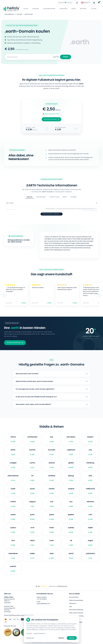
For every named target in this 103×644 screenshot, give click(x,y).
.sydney (71, 530)
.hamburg (90, 465)
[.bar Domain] (52, 439)
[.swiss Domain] (52, 530)
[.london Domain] (52, 491)
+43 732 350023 (42, 599)
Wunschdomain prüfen (51, 119)
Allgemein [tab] (30, 197)
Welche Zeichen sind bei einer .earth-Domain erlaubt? (52, 381)
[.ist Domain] (32, 478)
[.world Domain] (71, 556)
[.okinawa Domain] (90, 504)
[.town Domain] (52, 543)
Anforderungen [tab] (41, 197)
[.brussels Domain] (52, 452)
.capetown (71, 452)
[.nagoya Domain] (32, 504)
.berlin (13, 452)
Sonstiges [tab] (73, 197)
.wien (52, 556)
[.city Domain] (90, 452)
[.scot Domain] (32, 530)
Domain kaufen (74, 597)
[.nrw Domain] (52, 504)
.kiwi (90, 478)
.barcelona (71, 439)
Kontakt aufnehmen (15, 343)
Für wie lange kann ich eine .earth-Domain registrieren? (52, 389)
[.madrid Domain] (71, 491)
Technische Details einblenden (52, 214)
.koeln (13, 491)
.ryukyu (13, 530)
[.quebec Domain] (71, 517)
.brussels (52, 452)
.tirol (13, 543)
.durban (52, 465)
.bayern (90, 439)
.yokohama (90, 556)
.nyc (71, 504)
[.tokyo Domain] (32, 543)
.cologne (13, 465)
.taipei (90, 530)
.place (52, 517)
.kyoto (32, 491)
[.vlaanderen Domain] (13, 556)
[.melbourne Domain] (90, 491)
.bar (52, 439)
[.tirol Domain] (13, 543)
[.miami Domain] (13, 504)
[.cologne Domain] (13, 465)
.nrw (52, 504)
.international (13, 478)
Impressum (73, 603)
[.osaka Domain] (13, 517)
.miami (13, 504)
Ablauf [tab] (65, 197)
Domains (26, 9)
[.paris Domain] (32, 517)
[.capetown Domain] (71, 452)
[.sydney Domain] (71, 530)
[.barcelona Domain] (71, 439)
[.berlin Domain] (13, 452)
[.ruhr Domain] (90, 517)
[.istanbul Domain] (52, 478)
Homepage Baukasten (49, 9)
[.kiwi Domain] (90, 478)
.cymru (32, 465)
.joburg (71, 478)
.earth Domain (29, 14)
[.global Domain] (71, 465)
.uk (71, 543)
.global (71, 465)
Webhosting (36, 9)
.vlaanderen (13, 556)
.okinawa (90, 504)
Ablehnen (61, 638)
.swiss (52, 530)
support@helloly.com (43, 604)
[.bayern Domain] (90, 439)
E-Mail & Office (63, 9)
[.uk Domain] (71, 543)
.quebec (71, 517)
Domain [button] (94, 9)
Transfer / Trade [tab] (54, 197)
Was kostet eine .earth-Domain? (52, 374)
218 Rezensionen (63, 586)
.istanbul (52, 478)
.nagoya (32, 504)
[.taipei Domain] (90, 530)
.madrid (71, 491)
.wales (32, 556)
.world (71, 556)
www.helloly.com (9, 14)
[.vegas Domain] (90, 543)
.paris (32, 517)
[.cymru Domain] (32, 465)
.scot (32, 530)
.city (90, 452)
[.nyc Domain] (71, 504)
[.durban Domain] (52, 465)
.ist (32, 478)
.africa (13, 439)
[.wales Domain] (32, 556)
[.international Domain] (13, 478)
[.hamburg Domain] (90, 465)
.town (52, 543)
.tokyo (32, 543)
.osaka (13, 517)
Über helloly (83, 9)
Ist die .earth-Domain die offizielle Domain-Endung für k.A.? (52, 397)
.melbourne (90, 491)
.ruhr (90, 517)
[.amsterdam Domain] (32, 439)
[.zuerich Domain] (13, 569)
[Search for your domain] (29, 57)
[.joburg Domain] (71, 478)
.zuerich (13, 569)
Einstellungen (30, 638)
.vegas (90, 543)
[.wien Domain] (52, 556)
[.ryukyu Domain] (13, 530)
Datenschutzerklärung (76, 610)
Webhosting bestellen (76, 600)
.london (52, 491)
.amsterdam (32, 439)
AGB (70, 607)
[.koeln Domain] (13, 491)
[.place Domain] (52, 517)
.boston (32, 452)
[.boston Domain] (32, 452)
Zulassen (72, 638)
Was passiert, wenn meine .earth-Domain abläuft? (52, 404)
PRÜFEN (66, 57)
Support (74, 9)
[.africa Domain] (13, 439)
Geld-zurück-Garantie (76, 613)
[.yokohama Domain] (90, 556)
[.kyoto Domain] (32, 491)
